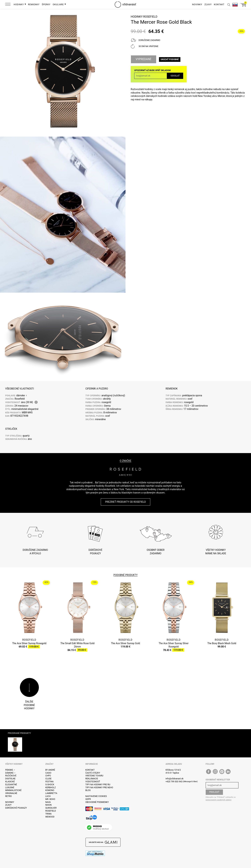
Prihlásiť (214, 792)
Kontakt (90, 770)
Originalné (11, 793)
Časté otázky (93, 773)
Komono (50, 790)
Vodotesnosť (93, 782)
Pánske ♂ (10, 770)
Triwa (48, 814)
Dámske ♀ (10, 773)
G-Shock (50, 785)
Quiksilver (51, 808)
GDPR (88, 799)
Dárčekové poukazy (16, 808)
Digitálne (10, 779)
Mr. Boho (50, 799)
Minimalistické (13, 790)
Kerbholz (51, 788)
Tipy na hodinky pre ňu (98, 785)
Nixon (48, 805)
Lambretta (51, 793)
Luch (48, 796)
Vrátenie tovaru (94, 776)
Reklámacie (92, 779)
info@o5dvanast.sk (175, 779)
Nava (48, 802)
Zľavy (8, 805)
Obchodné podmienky (97, 802)
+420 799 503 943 (174, 782)
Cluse (48, 779)
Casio (48, 773)
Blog (88, 790)
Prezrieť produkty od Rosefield (125, 502)
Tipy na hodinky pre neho (99, 788)
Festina (50, 782)
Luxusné (10, 788)
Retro (8, 796)
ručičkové (11, 776)
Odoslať (175, 76)
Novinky (10, 802)
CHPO (48, 776)
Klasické (10, 782)
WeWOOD (50, 817)
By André (50, 770)
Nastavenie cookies (96, 796)
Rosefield (150, 17)
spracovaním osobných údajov (219, 800)
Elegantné (11, 785)
